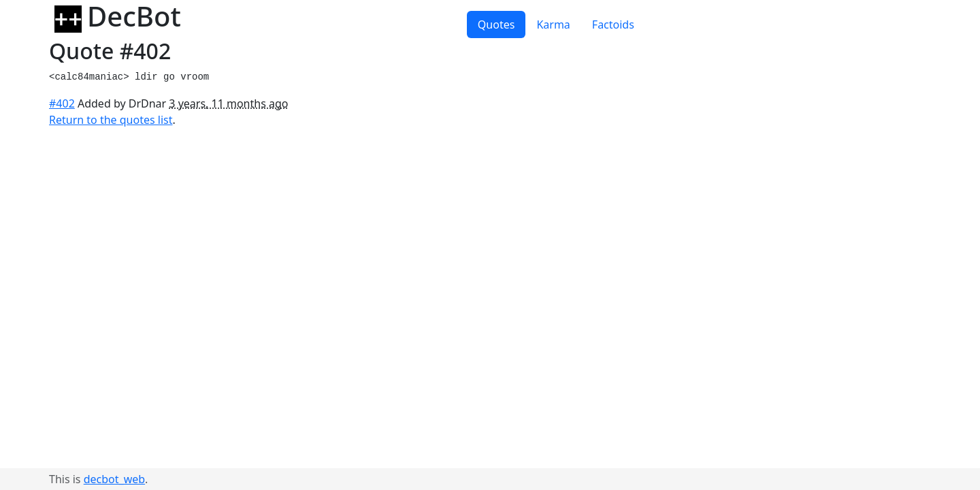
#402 (62, 103)
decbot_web (114, 479)
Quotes (496, 24)
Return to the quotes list (111, 120)
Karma (553, 24)
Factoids (613, 24)
